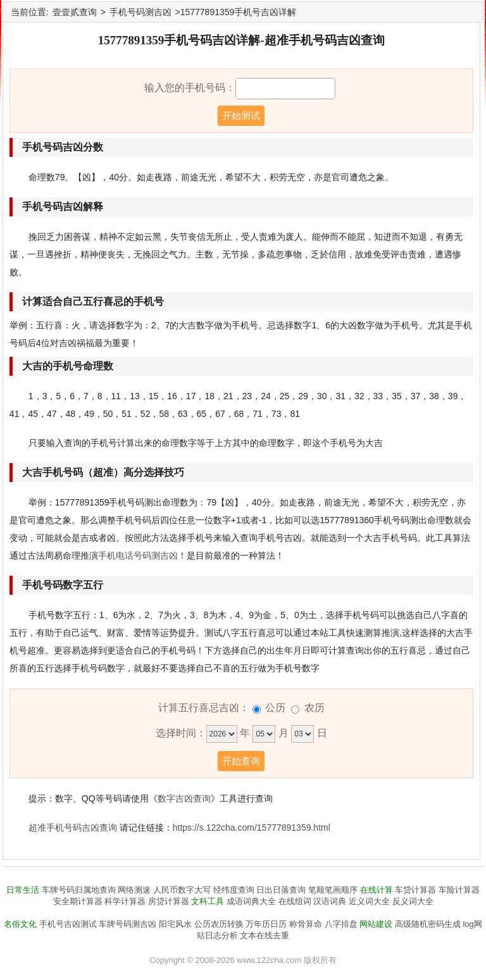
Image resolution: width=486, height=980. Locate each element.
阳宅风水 (175, 924)
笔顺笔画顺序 (333, 890)
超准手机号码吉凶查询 (73, 828)
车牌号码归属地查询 (79, 890)
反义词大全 (413, 901)
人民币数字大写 (182, 890)
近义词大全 (369, 901)
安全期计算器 (78, 901)
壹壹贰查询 (75, 12)
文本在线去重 (265, 935)
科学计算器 (125, 901)
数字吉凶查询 (184, 798)
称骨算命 (306, 924)
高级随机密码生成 (428, 924)
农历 (315, 708)
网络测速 (134, 890)
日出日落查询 (281, 890)
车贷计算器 (415, 890)
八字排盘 (341, 924)
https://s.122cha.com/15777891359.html (252, 828)
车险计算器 (459, 890)
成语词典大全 (251, 901)
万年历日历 (266, 924)
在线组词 (295, 901)
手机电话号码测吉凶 (138, 555)
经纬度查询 (234, 890)
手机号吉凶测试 (68, 924)
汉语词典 (330, 901)
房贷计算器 (169, 901)
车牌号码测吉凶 (128, 924)
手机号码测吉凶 (140, 12)
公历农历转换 (219, 924)
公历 (275, 708)
